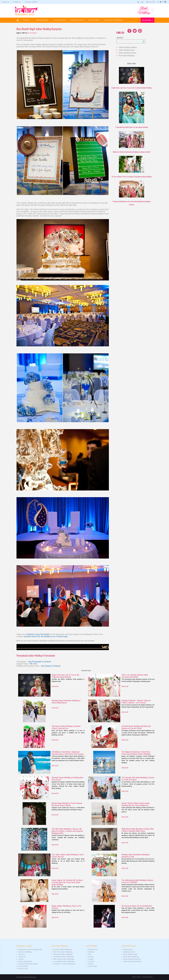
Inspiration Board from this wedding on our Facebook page (46, 636)
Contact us (22, 957)
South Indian (93, 966)
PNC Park (33, 664)
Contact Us (17, 2)
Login (142, 2)
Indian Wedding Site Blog (132, 961)
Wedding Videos (77, 20)
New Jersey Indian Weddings (64, 959)
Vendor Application (25, 961)
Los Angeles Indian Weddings (64, 961)
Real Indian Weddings (127, 56)
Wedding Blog (43, 20)
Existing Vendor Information (28, 964)
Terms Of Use (23, 969)
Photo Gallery (94, 20)
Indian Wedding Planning (128, 47)
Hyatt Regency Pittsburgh (51, 666)
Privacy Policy (23, 966)
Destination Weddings (113, 20)
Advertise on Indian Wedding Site (30, 949)
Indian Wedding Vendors (132, 959)
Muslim (91, 964)
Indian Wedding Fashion (127, 53)
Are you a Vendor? (31, 2)
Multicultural (93, 949)
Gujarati (91, 959)
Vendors (27, 20)
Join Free (152, 2)
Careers (21, 959)
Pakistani (91, 952)
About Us (5, 2)
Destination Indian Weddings (64, 957)
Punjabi (91, 957)
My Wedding (147, 20)
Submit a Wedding (25, 952)
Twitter (135, 31)
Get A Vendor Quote (130, 954)
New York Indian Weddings (63, 952)
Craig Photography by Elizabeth (39, 662)
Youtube (140, 31)
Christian (91, 961)
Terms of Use (136, 977)
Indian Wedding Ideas (127, 50)
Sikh (90, 954)
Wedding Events (129, 952)
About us (21, 954)
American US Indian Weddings (64, 964)
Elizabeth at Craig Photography (38, 634)
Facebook (129, 31)
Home (18, 20)
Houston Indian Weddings (62, 949)
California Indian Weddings (63, 954)
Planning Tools (60, 20)
